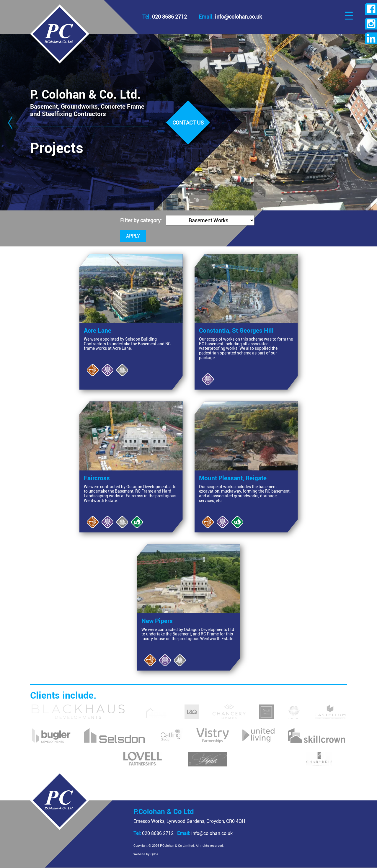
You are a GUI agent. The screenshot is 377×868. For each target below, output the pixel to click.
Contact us (188, 123)
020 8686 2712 (154, 833)
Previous (10, 122)
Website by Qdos (146, 854)
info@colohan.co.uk (205, 833)
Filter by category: (142, 220)
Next (367, 122)
